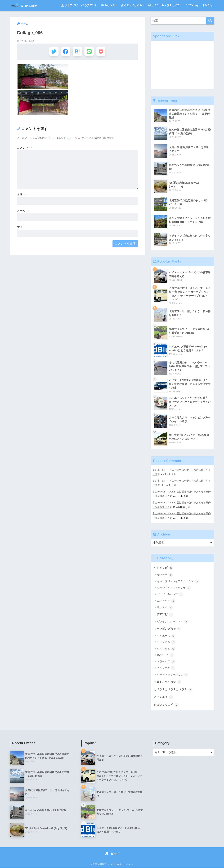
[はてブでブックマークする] (77, 52)
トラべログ (166, 661)
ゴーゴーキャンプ (170, 594)
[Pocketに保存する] (103, 52)
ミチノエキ (166, 668)
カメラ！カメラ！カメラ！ (165, 5)
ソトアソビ (69, 5)
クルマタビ (166, 649)
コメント (25, 149)
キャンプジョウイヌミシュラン (178, 581)
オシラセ (207, 5)
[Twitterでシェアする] (52, 52)
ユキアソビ (166, 601)
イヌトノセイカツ (133, 5)
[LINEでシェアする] (90, 52)
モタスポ (165, 607)
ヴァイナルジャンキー (173, 621)
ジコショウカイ (167, 705)
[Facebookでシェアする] (65, 52)
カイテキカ (166, 642)
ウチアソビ (89, 5)
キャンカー (109, 5)
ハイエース (166, 636)
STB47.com (27, 5)
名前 (22, 196)
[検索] (210, 21)
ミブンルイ (192, 5)
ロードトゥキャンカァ (173, 675)
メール (23, 212)
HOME (112, 854)
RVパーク (165, 655)
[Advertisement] (182, 65)
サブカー (165, 575)
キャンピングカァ (168, 628)
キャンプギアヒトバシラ (174, 588)
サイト (21, 228)
